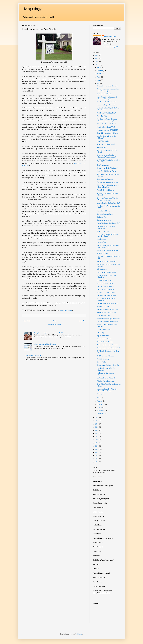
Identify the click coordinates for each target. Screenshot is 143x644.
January (100, 68)
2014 (97, 424)
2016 (97, 430)
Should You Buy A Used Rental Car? (108, 223)
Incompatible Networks (104, 280)
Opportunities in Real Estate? (106, 144)
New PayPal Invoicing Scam (34, 356)
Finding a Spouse (102, 394)
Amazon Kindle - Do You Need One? (108, 203)
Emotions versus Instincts (105, 179)
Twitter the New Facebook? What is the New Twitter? (108, 235)
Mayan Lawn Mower (103, 211)
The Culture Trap (102, 116)
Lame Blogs (100, 333)
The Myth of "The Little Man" (106, 113)
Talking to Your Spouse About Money (108, 250)
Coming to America (103, 231)
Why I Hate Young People (105, 283)
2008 (97, 55)
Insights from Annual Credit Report (45, 344)
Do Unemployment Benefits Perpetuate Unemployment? (106, 156)
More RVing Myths (103, 141)
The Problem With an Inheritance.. (107, 303)
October (100, 407)
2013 (97, 421)
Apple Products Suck (103, 316)
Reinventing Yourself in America (107, 124)
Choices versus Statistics (104, 94)
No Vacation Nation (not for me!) (107, 86)
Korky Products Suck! (104, 330)
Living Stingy (32, 9)
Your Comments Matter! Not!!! (106, 272)
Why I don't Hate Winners (105, 342)
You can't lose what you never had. (108, 182)
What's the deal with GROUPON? (107, 130)
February (100, 71)
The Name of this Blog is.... (105, 286)
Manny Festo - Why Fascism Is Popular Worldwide (50, 333)
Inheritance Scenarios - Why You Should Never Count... (107, 390)
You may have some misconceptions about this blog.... (108, 90)
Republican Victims (103, 336)
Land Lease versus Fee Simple (106, 261)
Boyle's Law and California (105, 356)
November (100, 411)
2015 (97, 427)
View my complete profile (110, 47)
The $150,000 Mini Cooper (105, 190)
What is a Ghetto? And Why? (106, 127)
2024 (97, 456)
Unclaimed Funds (102, 253)
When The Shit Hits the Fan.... (106, 171)
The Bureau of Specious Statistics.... (108, 322)
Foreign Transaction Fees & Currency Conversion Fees (108, 246)
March (99, 74)
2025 (97, 459)
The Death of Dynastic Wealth (106, 295)
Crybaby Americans (103, 165)
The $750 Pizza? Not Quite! (105, 289)
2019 (97, 440)
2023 (97, 452)
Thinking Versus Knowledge (106, 381)
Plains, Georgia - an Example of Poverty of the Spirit (107, 98)
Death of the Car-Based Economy (107, 345)
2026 (97, 462)
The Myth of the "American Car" (107, 102)
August (99, 401)
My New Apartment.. (103, 306)
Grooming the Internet (104, 220)
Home (55, 321)
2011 (97, 65)
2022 (97, 449)
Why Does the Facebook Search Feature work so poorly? (107, 120)
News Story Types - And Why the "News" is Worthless (107, 199)
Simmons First (101, 242)
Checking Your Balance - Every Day (108, 365)
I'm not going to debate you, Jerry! (107, 309)
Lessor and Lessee (66, 310)
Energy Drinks (101, 362)
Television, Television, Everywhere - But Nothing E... (108, 186)
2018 (97, 437)
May (99, 80)
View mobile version (54, 325)
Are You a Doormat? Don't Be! (106, 378)
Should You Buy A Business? (106, 105)
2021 (97, 446)
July (98, 398)
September (100, 404)
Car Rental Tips (102, 217)
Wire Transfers (101, 239)
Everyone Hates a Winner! (105, 214)
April (99, 77)
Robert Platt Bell (110, 36)
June (99, 83)
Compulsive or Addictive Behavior (108, 133)
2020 (97, 443)
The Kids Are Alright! (104, 359)
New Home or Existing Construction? (108, 319)
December (100, 414)
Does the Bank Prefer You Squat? (107, 168)
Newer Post (27, 321)
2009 (97, 58)
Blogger (80, 634)
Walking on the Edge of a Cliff (106, 313)
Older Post (82, 321)
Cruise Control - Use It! (104, 339)
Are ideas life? (101, 147)
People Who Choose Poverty (106, 292)
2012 (97, 418)
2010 (97, 62)
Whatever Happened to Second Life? (108, 348)
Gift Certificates (102, 269)
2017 (97, 433)
